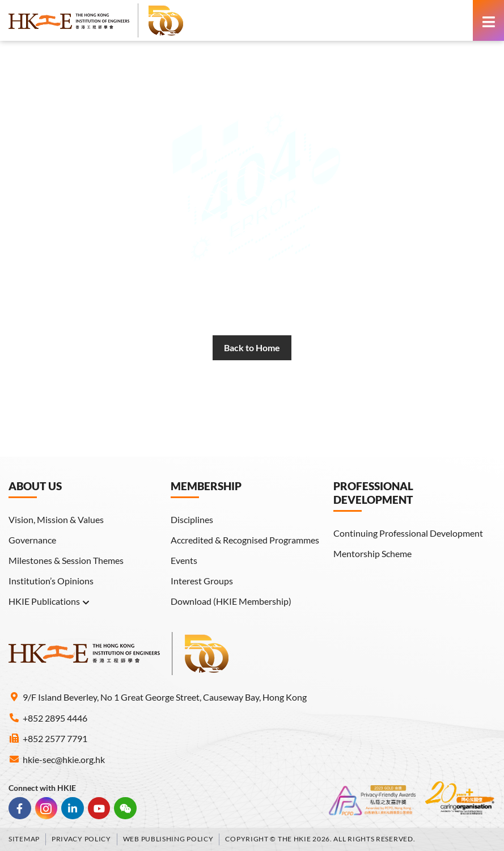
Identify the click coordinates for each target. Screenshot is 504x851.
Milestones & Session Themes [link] (66, 560)
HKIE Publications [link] (49, 601)
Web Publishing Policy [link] (168, 839)
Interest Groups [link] (202, 581)
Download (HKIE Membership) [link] (231, 601)
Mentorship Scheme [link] (372, 553)
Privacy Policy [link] (81, 839)
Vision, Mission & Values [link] (56, 519)
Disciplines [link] (192, 519)
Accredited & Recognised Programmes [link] (245, 540)
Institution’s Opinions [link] (51, 581)
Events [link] (184, 560)
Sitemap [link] (24, 839)
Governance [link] (32, 540)
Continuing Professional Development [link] (408, 533)
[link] (96, 20)
